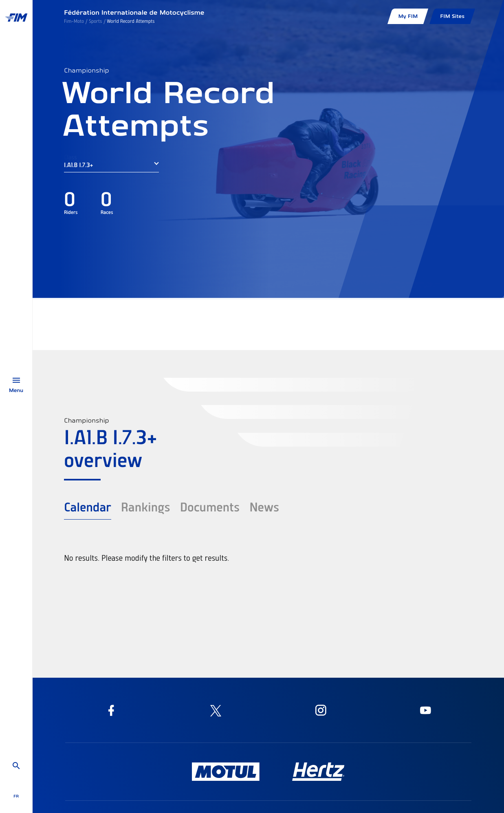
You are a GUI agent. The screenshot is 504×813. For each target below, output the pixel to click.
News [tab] (264, 507)
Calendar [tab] (88, 507)
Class (70, 157)
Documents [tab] (210, 507)
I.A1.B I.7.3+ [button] (78, 165)
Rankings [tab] (146, 507)
